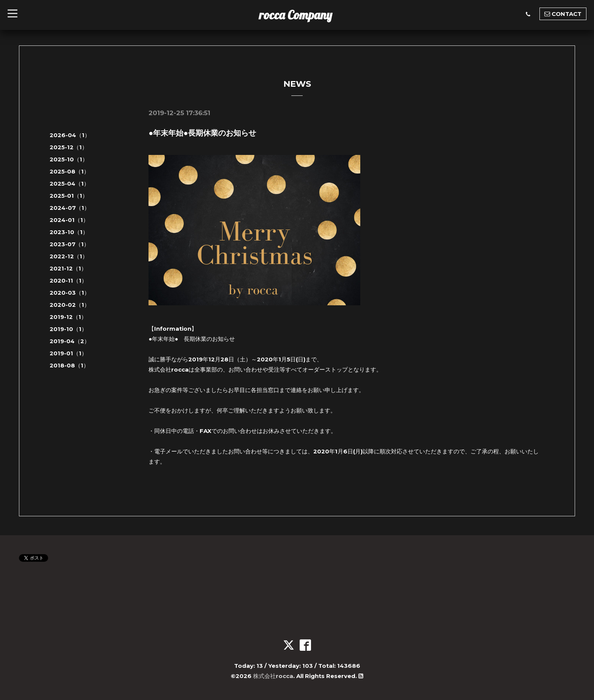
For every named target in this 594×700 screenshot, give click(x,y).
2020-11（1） (68, 280)
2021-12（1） (68, 268)
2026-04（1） (70, 135)
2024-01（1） (69, 220)
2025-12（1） (69, 147)
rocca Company (296, 15)
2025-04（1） (70, 184)
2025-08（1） (70, 171)
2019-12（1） (68, 317)
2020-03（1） (70, 293)
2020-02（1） (70, 305)
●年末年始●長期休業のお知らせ (202, 133)
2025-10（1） (69, 159)
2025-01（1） (69, 196)
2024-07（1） (70, 208)
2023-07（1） (70, 244)
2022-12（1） (69, 256)
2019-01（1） (68, 353)
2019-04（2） (70, 341)
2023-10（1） (69, 232)
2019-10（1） (68, 329)
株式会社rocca (273, 676)
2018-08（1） (69, 365)
